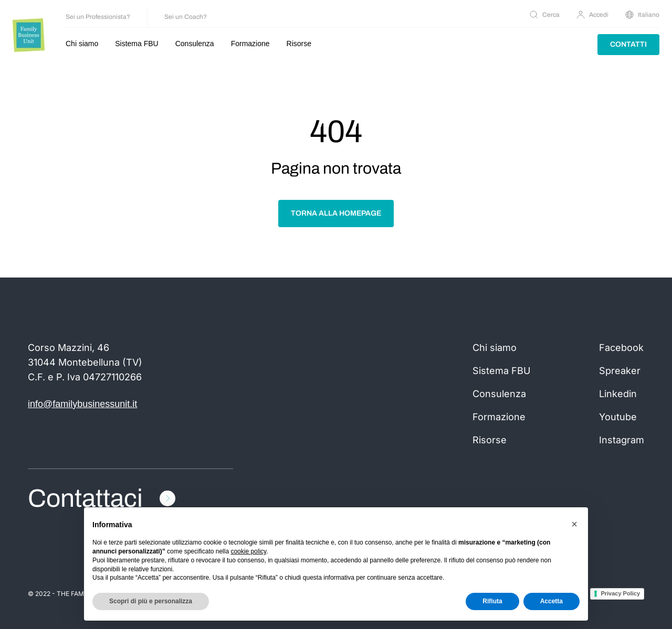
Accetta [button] (552, 601)
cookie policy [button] (248, 551)
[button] (574, 524)
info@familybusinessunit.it (82, 404)
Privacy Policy (620, 593)
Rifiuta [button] (492, 601)
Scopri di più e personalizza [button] (151, 601)
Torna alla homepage (336, 213)
